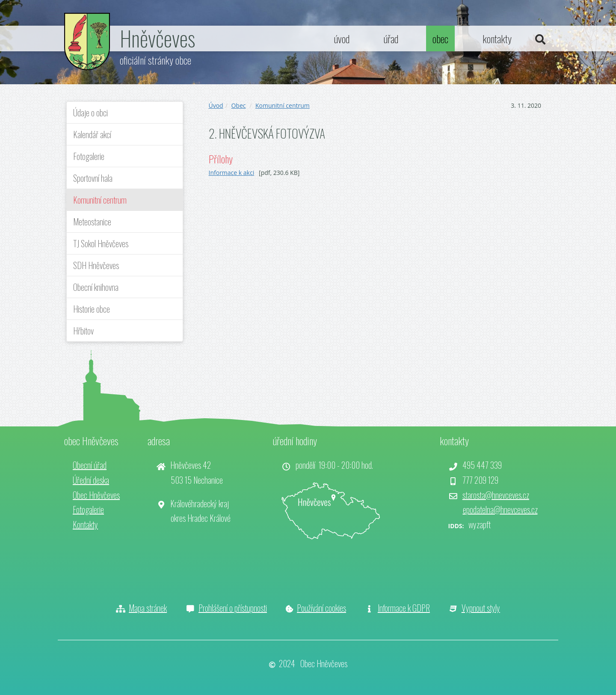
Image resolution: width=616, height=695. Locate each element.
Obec (238, 105)
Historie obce (92, 309)
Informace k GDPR (404, 608)
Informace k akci (232, 173)
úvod (342, 38)
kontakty (497, 38)
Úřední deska (91, 480)
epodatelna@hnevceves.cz (500, 509)
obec (440, 38)
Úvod (216, 105)
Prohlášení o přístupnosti (233, 608)
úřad (391, 38)
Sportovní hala (93, 178)
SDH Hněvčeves (96, 265)
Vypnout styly (481, 608)
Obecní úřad (90, 465)
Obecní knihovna (96, 287)
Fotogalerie (89, 156)
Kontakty (85, 524)
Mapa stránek (148, 608)
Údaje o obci (90, 112)
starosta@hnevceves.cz (496, 495)
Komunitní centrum (100, 200)
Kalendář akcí (92, 134)
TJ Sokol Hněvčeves (101, 243)
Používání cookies (321, 608)
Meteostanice (92, 222)
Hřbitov (83, 331)
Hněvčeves (157, 38)
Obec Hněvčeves (96, 495)
